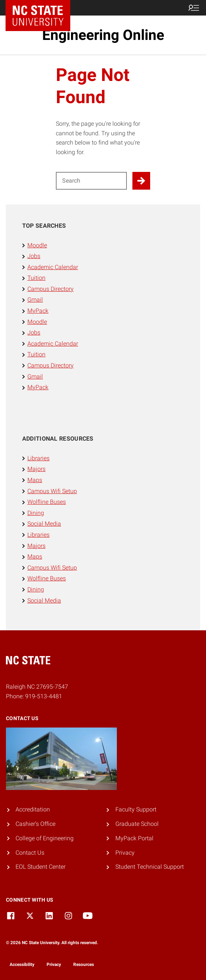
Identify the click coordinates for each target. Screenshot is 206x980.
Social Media (44, 524)
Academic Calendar (53, 267)
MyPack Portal (134, 838)
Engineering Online (103, 35)
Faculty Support (136, 809)
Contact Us (30, 853)
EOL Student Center (40, 867)
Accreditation (33, 809)
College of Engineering (45, 838)
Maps (35, 480)
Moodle (37, 245)
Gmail (35, 300)
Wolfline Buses (47, 502)
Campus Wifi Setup (52, 491)
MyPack (38, 311)
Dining (36, 513)
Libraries (38, 458)
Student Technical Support (150, 867)
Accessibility (22, 964)
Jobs (34, 256)
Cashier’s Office (36, 824)
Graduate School (137, 824)
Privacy (125, 853)
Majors (36, 469)
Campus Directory (50, 289)
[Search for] (91, 181)
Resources (84, 964)
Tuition (36, 278)
